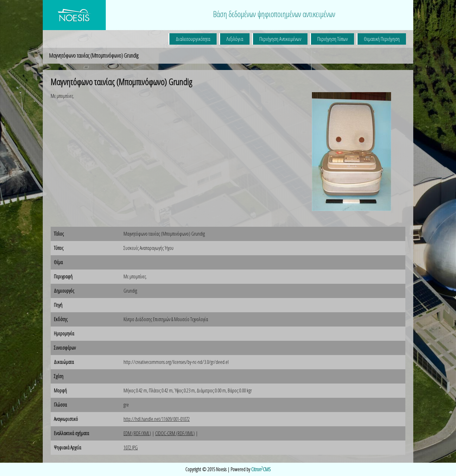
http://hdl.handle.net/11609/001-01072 (157, 419)
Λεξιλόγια (235, 39)
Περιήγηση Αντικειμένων (280, 39)
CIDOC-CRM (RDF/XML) (175, 433)
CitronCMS (261, 469)
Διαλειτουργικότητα (193, 39)
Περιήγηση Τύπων (332, 39)
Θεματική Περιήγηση (382, 39)
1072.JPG (131, 447)
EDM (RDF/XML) (137, 433)
